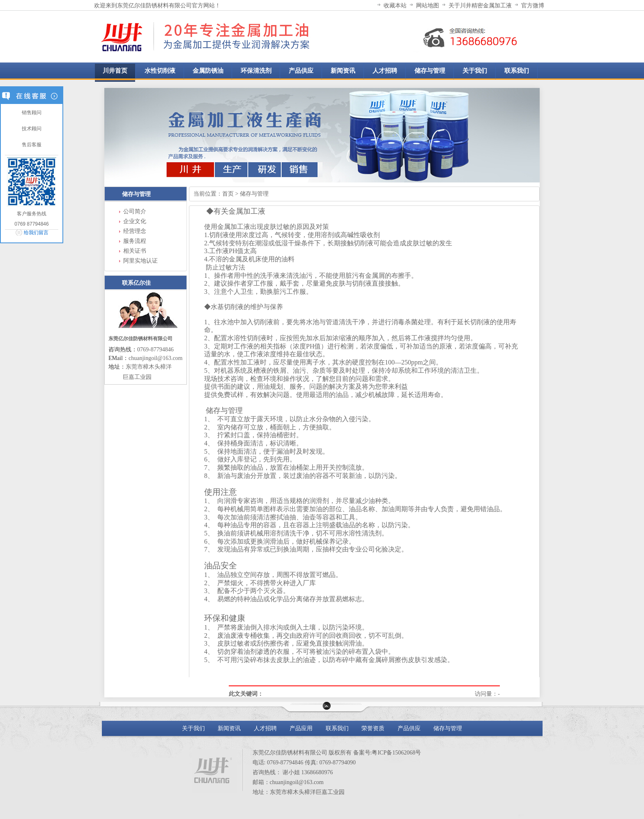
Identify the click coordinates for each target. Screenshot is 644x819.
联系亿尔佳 (136, 283)
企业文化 (135, 221)
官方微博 (533, 6)
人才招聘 (265, 728)
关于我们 (193, 728)
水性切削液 (160, 70)
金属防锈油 (208, 70)
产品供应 (410, 728)
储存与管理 (136, 194)
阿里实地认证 (140, 261)
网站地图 (428, 6)
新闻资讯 (229, 728)
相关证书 (135, 251)
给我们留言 (36, 233)
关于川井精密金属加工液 (480, 6)
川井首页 (115, 70)
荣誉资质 (373, 728)
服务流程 (135, 241)
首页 (228, 194)
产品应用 (301, 728)
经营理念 (135, 231)
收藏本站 (395, 6)
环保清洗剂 (256, 70)
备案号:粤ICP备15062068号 (387, 753)
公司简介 (135, 211)
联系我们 (337, 728)
